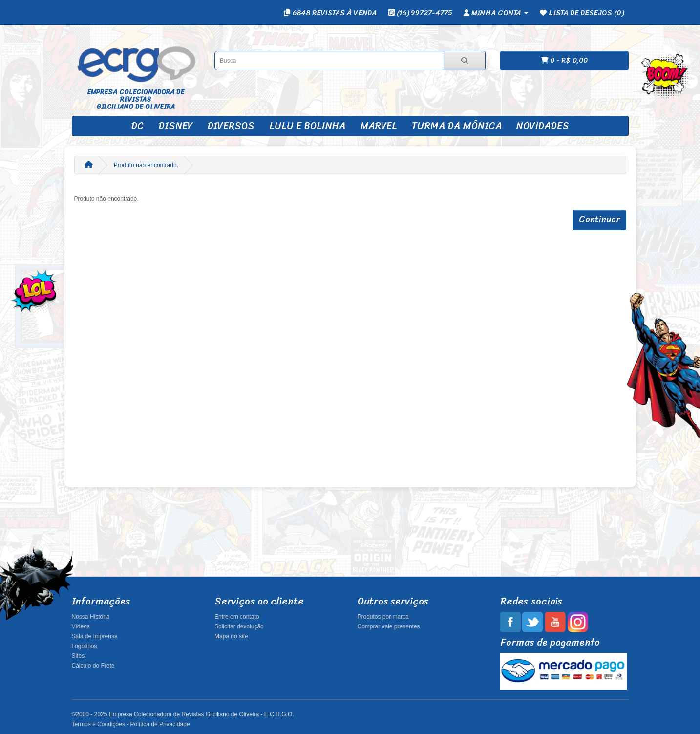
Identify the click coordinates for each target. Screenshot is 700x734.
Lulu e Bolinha (307, 126)
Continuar (599, 219)
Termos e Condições (98, 724)
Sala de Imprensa (95, 636)
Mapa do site (231, 636)
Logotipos (85, 646)
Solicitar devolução (239, 626)
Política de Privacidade (160, 724)
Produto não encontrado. (146, 165)
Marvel (379, 126)
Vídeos (81, 626)
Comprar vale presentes (389, 626)
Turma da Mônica (457, 126)
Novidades (543, 126)
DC (137, 126)
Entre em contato (237, 617)
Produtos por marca (383, 617)
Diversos (231, 126)
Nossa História (91, 617)
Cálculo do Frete (93, 666)
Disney (175, 126)
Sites (78, 656)
